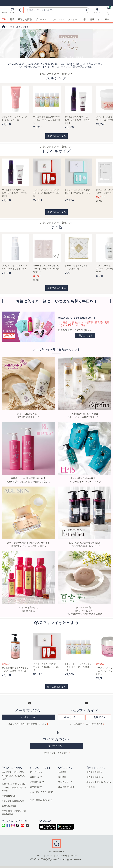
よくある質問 (76, 724)
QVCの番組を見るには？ (41, 800)
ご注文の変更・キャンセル (56, 752)
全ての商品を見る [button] (57, 136)
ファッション (57, 19)
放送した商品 (25, 19)
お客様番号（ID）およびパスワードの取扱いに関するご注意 (14, 787)
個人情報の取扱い (95, 777)
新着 (12, 19)
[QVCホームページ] (3, 27)
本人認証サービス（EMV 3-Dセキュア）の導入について (14, 775)
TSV (4, 19)
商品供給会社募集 (66, 787)
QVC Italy (74, 855)
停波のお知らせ (9, 796)
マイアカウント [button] (57, 746)
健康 (92, 19)
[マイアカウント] (98, 11)
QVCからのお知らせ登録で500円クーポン (27, 724)
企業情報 (62, 772)
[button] (4, 11)
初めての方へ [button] (71, 717)
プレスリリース (65, 782)
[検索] (86, 10)
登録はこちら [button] (28, 717)
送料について (36, 777)
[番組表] (12, 11)
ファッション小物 (77, 19)
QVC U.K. (49, 855)
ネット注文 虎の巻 (94, 724)
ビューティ (41, 19)
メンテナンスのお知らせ (13, 800)
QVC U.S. (39, 855)
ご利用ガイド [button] (98, 717)
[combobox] (55, 10)
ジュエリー (104, 19)
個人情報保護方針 (95, 772)
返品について (36, 787)
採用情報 (62, 777)
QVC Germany (61, 855)
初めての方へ (36, 772)
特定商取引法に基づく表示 (99, 782)
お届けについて (37, 782)
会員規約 (91, 787)
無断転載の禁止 (9, 805)
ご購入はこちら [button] (85, 335)
